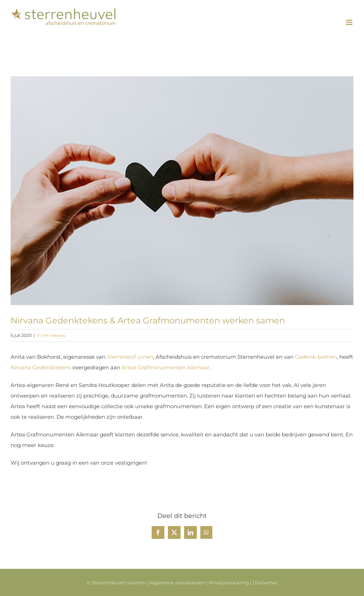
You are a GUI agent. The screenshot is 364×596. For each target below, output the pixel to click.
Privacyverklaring (229, 583)
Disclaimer (265, 583)
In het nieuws (51, 335)
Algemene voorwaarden (177, 583)
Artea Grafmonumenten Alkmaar (166, 367)
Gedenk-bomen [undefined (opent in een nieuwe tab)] (316, 357)
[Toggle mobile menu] (350, 22)
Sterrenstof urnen (130, 357)
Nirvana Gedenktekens (41, 367)
